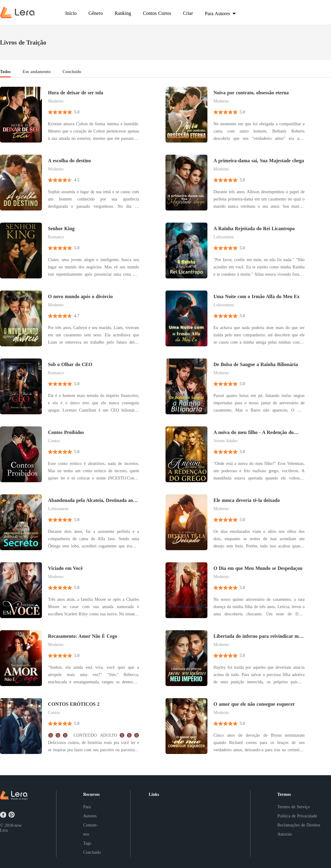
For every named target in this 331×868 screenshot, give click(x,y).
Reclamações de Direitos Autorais (299, 830)
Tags (87, 843)
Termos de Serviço (293, 807)
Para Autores (90, 811)
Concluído (92, 852)
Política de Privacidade (297, 816)
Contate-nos (90, 830)
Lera (4, 830)
